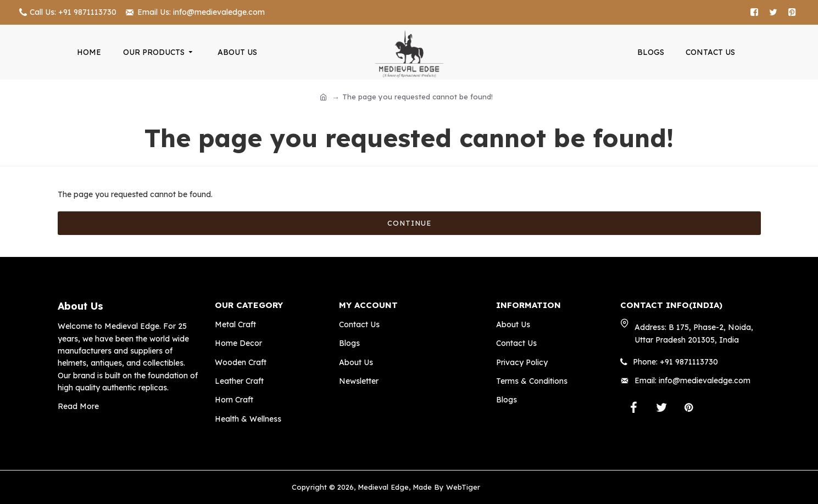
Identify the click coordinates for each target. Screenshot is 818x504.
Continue (409, 223)
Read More (78, 406)
